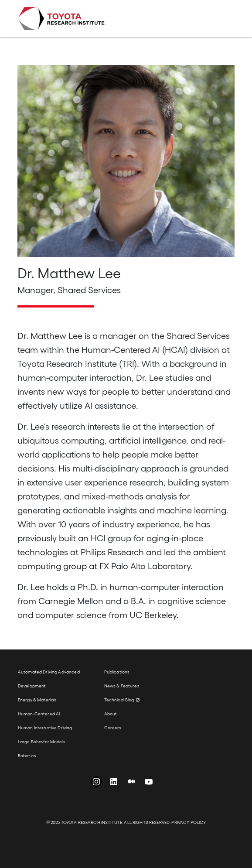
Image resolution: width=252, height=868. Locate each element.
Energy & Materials (37, 700)
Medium (131, 783)
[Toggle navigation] (222, 19)
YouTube (149, 783)
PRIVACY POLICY (189, 822)
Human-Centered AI (39, 714)
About (111, 714)
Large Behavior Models (42, 742)
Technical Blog (119, 700)
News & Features (122, 686)
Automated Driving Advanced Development (49, 679)
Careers (113, 728)
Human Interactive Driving (45, 728)
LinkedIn (114, 783)
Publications (117, 672)
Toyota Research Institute (61, 19)
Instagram (96, 783)
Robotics (27, 755)
